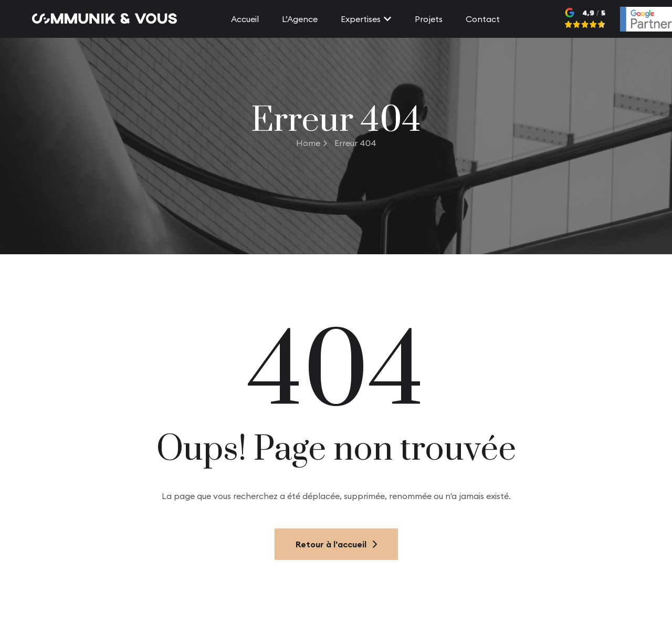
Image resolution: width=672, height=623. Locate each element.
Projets (429, 19)
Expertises (366, 19)
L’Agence (300, 19)
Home (312, 143)
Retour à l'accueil (336, 544)
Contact (483, 19)
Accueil (245, 19)
